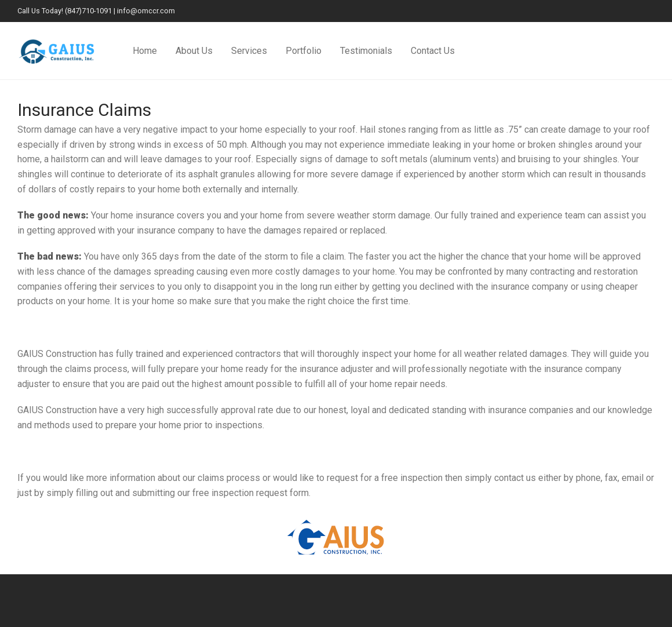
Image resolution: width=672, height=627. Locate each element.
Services (249, 51)
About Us (194, 51)
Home (145, 51)
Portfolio (304, 51)
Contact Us (433, 51)
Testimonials (366, 51)
